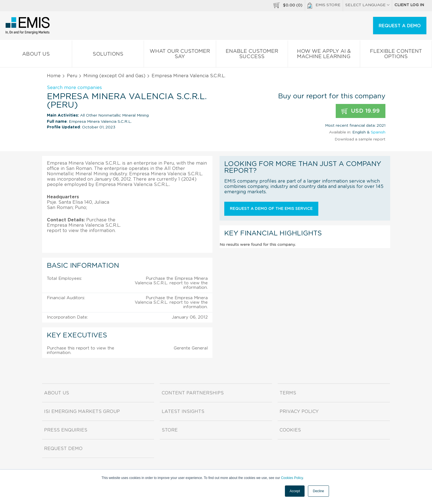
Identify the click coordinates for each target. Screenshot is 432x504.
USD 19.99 (361, 111)
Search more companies (74, 88)
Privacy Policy (299, 412)
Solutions (108, 55)
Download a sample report (360, 139)
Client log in (409, 5)
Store (170, 430)
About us (36, 55)
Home (54, 76)
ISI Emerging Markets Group (82, 412)
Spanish (378, 132)
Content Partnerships (193, 393)
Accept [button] (295, 491)
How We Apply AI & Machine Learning (324, 55)
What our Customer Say (180, 55)
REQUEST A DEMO (400, 26)
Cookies (290, 430)
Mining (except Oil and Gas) (114, 76)
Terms (288, 393)
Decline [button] (318, 491)
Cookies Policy (292, 478)
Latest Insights (183, 412)
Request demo (63, 449)
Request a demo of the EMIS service (271, 209)
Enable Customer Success (252, 55)
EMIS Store (324, 6)
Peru (72, 76)
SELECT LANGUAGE (367, 5)
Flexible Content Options (396, 55)
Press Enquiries (66, 430)
